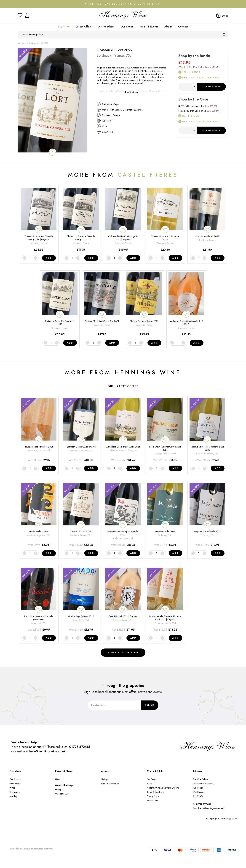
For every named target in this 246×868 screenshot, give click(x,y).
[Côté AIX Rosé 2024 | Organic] (123, 600)
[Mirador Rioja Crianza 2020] (81, 600)
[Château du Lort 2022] (81, 515)
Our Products (15, 779)
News (58, 779)
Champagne (15, 792)
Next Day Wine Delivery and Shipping (163, 788)
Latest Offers (84, 27)
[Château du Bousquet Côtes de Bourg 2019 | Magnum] (39, 220)
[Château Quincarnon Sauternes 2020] (165, 220)
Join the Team (153, 800)
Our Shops (127, 27)
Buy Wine (64, 27)
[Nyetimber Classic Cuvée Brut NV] (81, 430)
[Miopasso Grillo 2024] (165, 515)
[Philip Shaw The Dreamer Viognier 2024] (165, 430)
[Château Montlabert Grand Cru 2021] (102, 305)
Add (211, 87)
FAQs (149, 784)
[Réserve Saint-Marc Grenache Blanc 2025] (207, 430)
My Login (105, 779)
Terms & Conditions (155, 792)
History (58, 789)
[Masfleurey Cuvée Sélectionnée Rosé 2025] (186, 305)
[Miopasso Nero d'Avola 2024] (207, 515)
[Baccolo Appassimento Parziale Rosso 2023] (39, 600)
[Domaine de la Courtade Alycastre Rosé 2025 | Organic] (165, 600)
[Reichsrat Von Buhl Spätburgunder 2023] (123, 515)
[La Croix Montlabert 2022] (207, 220)
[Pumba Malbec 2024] (39, 515)
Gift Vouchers (106, 27)
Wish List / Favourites (110, 784)
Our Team (151, 779)
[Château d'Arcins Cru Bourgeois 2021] (60, 305)
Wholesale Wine (62, 794)
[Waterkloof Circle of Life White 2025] (123, 430)
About (168, 27)
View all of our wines (123, 653)
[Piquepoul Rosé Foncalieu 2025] (39, 430)
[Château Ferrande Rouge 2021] (144, 305)
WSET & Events (149, 27)
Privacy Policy (153, 796)
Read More (131, 92)
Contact (183, 27)
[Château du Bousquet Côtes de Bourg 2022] (81, 220)
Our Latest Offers (123, 386)
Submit (150, 705)
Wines (12, 788)
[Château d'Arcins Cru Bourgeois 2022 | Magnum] (123, 220)
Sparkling (13, 796)
